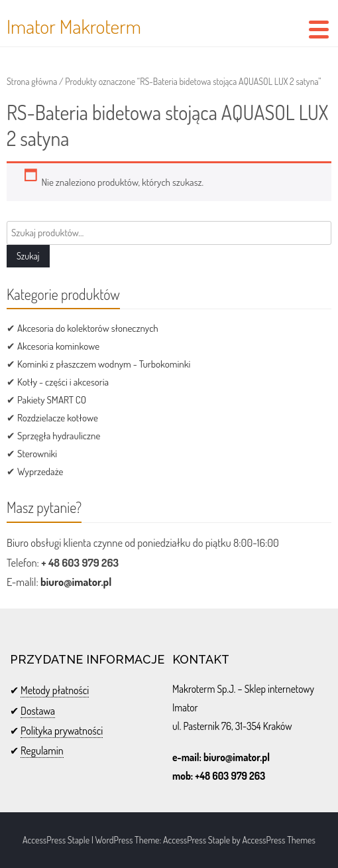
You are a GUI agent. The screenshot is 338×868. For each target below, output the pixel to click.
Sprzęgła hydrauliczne (59, 436)
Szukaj (28, 256)
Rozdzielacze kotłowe (58, 418)
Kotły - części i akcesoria (63, 382)
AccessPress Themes (279, 840)
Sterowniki (37, 454)
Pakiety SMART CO (52, 400)
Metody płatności (55, 690)
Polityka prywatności (62, 731)
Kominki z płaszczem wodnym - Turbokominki (104, 364)
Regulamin (42, 751)
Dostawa (38, 711)
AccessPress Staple (197, 840)
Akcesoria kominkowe (58, 346)
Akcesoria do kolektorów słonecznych (88, 328)
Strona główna (32, 81)
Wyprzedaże (40, 471)
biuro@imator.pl (76, 582)
